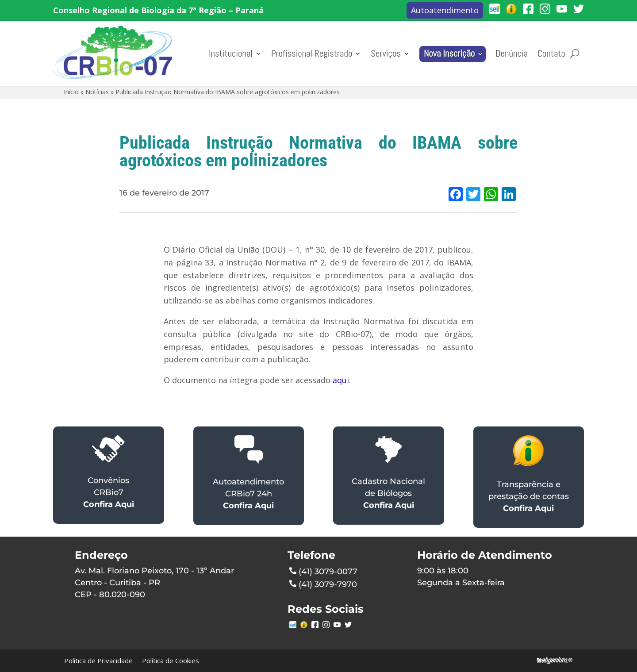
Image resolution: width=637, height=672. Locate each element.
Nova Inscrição (449, 54)
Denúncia (512, 54)
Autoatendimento (445, 10)
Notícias (97, 92)
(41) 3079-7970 (323, 584)
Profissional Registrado (312, 54)
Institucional (231, 54)
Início (71, 92)
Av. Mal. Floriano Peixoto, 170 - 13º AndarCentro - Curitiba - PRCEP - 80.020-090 (154, 583)
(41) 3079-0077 (323, 571)
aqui (341, 380)
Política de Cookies (171, 660)
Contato (551, 54)
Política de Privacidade (98, 660)
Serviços (386, 54)
